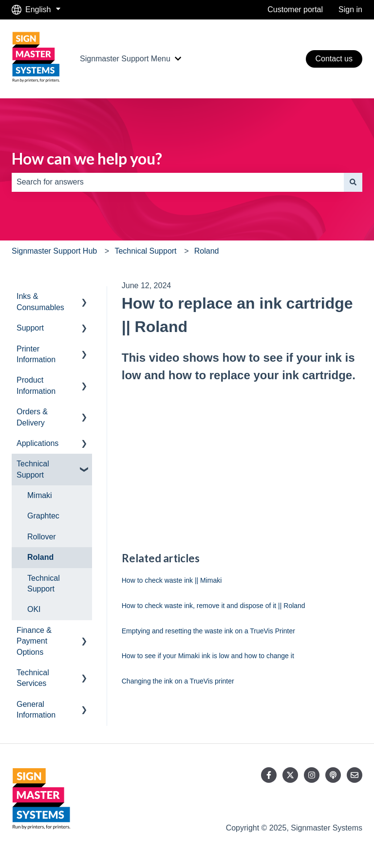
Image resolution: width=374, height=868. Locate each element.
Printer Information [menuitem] (36, 354)
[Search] (353, 182)
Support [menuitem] (30, 328)
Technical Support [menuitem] (33, 469)
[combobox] (178, 182)
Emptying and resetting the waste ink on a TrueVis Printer (208, 631)
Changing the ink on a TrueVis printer (178, 681)
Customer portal (295, 9)
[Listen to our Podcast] (333, 775)
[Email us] (355, 775)
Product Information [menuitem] (36, 385)
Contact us (334, 59)
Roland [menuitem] (40, 557)
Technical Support (145, 251)
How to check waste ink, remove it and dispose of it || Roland (214, 606)
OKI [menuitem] (34, 609)
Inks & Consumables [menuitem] (40, 302)
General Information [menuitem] (36, 710)
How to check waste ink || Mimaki (172, 580)
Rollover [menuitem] (42, 537)
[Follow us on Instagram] (312, 775)
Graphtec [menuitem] (43, 516)
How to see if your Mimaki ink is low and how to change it (208, 656)
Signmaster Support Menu (125, 59)
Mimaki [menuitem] (40, 495)
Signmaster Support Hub (54, 251)
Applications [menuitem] (37, 443)
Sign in (350, 9)
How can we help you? (87, 158)
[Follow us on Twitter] (290, 775)
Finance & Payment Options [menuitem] (34, 641)
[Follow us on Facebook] (269, 775)
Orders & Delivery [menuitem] (32, 417)
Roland (207, 251)
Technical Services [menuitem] (33, 678)
